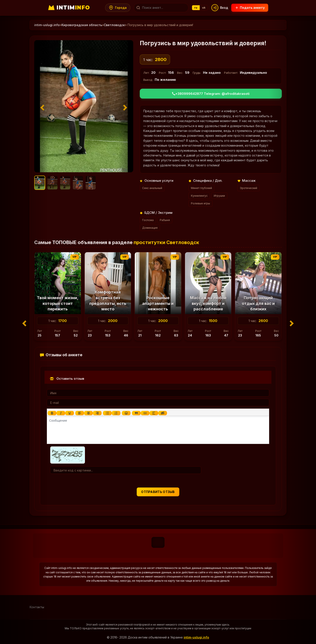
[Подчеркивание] (70, 413)
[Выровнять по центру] (88, 413)
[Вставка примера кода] (145, 413)
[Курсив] (61, 413)
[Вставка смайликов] (126, 413)
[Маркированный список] (107, 413)
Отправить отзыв (158, 492)
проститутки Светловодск (166, 242)
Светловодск (114, 25)
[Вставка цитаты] (136, 413)
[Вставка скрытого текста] (163, 413)
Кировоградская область (82, 25)
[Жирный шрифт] (52, 413)
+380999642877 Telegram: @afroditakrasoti (211, 94)
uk (204, 8)
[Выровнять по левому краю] (80, 413)
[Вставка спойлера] (154, 413)
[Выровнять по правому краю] (97, 413)
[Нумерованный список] (116, 413)
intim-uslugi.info (196, 637)
